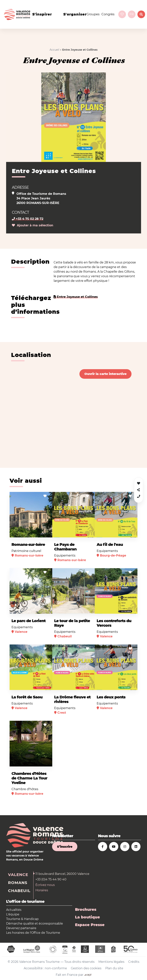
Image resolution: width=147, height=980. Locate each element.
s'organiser (75, 14)
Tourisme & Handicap (22, 919)
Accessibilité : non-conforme (45, 968)
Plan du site (114, 968)
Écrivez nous (45, 885)
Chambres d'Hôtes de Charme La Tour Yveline (29, 778)
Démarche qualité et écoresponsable (35, 924)
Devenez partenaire (21, 928)
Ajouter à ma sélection (33, 225)
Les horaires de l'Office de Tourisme (33, 933)
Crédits (134, 962)
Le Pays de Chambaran (65, 547)
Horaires (42, 890)
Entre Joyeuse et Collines (76, 297)
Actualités (14, 910)
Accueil (54, 50)
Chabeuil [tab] (19, 891)
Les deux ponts (111, 697)
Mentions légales (111, 962)
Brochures (86, 909)
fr (132, 14)
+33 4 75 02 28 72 (28, 219)
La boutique (87, 917)
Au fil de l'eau (110, 544)
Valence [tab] (18, 875)
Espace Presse (90, 925)
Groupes (93, 14)
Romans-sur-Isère (28, 544)
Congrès (108, 14)
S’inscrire (65, 847)
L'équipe (13, 914)
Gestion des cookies (86, 968)
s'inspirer (42, 14)
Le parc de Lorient (29, 621)
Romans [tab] (18, 883)
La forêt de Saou (27, 697)
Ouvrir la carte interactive (105, 374)
